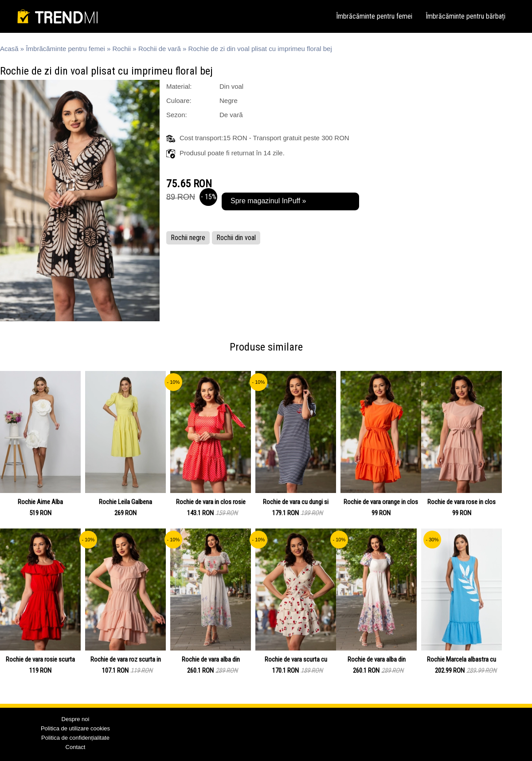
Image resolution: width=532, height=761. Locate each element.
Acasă (9, 49)
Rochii (122, 49)
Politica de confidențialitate (75, 738)
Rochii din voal (236, 238)
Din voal (231, 86)
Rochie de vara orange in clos (381, 502)
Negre (229, 101)
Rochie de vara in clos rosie (211, 502)
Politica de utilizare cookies (75, 728)
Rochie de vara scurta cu (296, 659)
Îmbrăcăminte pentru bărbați (465, 16)
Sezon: (177, 115)
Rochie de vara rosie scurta (40, 659)
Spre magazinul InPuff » (268, 201)
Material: (179, 86)
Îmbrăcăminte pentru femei (374, 16)
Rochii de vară (160, 49)
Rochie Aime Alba (40, 502)
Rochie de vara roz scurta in (126, 659)
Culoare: (179, 101)
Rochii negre (188, 238)
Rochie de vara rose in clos (462, 502)
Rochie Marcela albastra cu (462, 659)
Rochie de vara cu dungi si (296, 502)
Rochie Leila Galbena (125, 502)
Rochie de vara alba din (211, 659)
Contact (76, 747)
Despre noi (76, 719)
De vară (231, 115)
